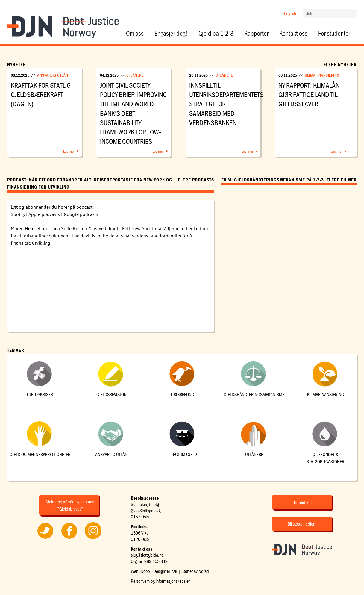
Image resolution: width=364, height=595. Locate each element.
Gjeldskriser (40, 394)
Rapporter (256, 34)
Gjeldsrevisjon (112, 394)
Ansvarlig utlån (53, 75)
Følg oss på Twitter (45, 539)
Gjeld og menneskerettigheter (40, 454)
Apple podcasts (44, 214)
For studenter (334, 34)
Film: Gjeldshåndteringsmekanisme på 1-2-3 (273, 180)
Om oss (135, 34)
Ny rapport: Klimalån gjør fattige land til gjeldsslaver (309, 94)
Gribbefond (183, 394)
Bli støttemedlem (302, 524)
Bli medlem (302, 502)
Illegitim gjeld (183, 454)
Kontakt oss (293, 34)
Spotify (18, 214)
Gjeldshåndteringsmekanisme (254, 394)
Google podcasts (81, 214)
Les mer (69, 151)
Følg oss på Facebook (69, 539)
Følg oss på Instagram (93, 539)
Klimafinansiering (322, 75)
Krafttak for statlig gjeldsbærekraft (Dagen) (41, 94)
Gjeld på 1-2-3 (216, 34)
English (290, 13)
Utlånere (135, 75)
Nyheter (17, 64)
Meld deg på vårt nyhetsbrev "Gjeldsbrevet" (70, 505)
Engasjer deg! (171, 34)
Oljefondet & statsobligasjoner (325, 458)
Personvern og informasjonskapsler (160, 581)
